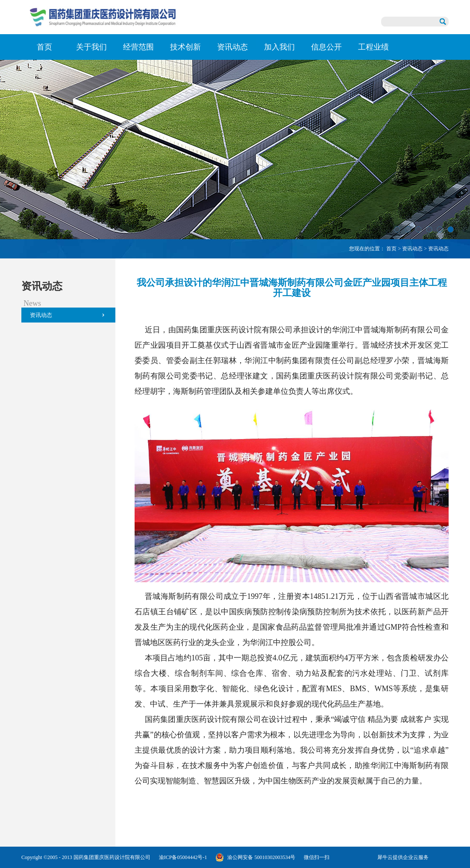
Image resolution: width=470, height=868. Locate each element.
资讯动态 (412, 249)
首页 (44, 47)
